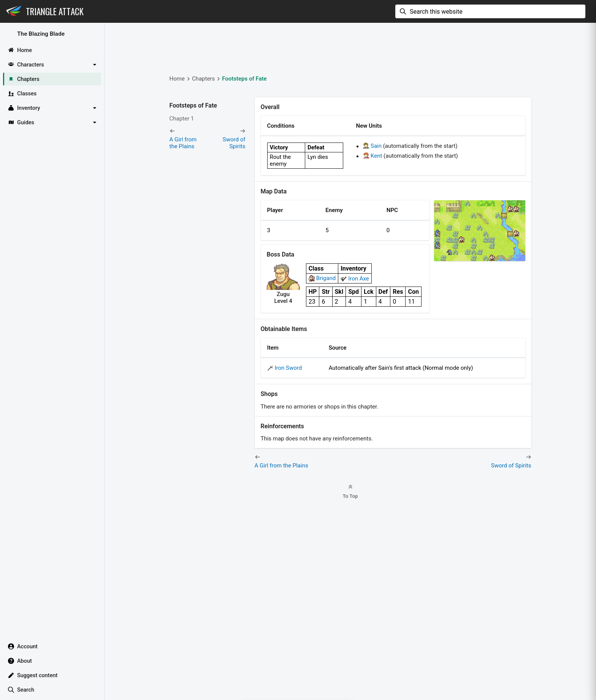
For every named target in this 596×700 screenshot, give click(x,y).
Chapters (203, 79)
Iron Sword (288, 368)
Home (177, 79)
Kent (376, 156)
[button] (52, 65)
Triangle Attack (55, 11)
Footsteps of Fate (244, 79)
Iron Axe (359, 279)
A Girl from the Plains (183, 143)
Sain (376, 146)
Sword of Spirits (234, 143)
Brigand (326, 278)
